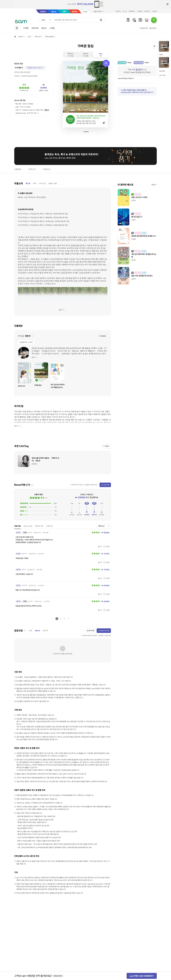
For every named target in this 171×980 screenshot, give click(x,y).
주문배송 (140, 11)
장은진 (17, 64)
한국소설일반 (49, 37)
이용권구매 (144, 28)
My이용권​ (153, 28)
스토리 (85, 12)
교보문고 (43, 12)
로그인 (125, 11)
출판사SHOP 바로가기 (36, 68)
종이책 (45, 631)
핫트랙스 (75, 12)
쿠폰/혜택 (162, 71)
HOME (15, 37)
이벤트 (161, 55)
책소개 (28, 184)
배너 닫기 (167, 4)
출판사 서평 (53, 184)
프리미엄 (35, 28)
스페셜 (52, 28)
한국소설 (38, 37)
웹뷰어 (47, 110)
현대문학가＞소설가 (26, 342)
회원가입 (118, 11)
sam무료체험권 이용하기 (126, 78)
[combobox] (46, 20)
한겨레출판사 (19, 68)
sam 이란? (162, 75)
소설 (29, 37)
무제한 (26, 28)
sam (64, 11)
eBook (54, 12)
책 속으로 (42, 184)
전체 (30, 631)
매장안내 (147, 11)
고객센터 (154, 11)
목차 (35, 184)
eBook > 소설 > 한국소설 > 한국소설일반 (32, 197)
